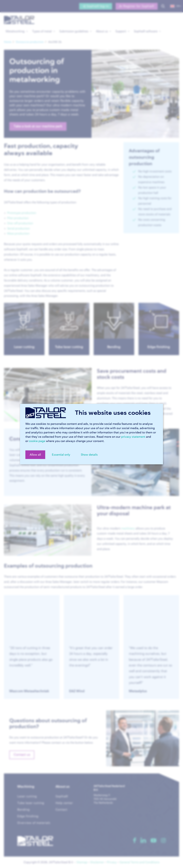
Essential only (61, 455)
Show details (89, 455)
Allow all (35, 455)
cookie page (37, 441)
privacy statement (133, 437)
